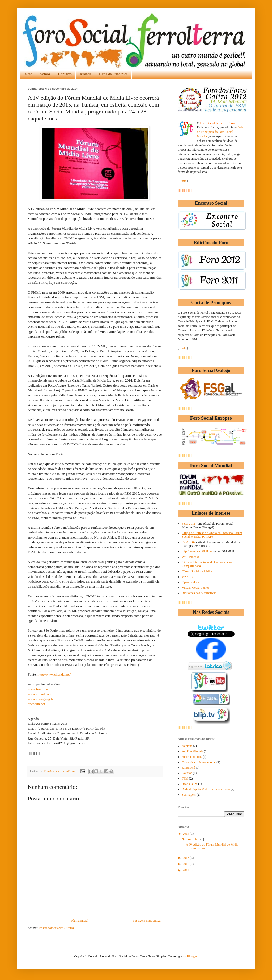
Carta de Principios (113, 74)
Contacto (65, 74)
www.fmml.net (38, 689)
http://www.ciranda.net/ (54, 674)
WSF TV (188, 577)
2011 (186, 870)
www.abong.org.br (41, 699)
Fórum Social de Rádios (197, 571)
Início (28, 74)
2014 (186, 834)
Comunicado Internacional (199, 762)
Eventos (187, 773)
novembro (193, 839)
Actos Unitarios (192, 757)
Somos (45, 74)
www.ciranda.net (40, 694)
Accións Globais (193, 751)
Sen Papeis (189, 795)
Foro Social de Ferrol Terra (60, 771)
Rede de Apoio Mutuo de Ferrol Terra (206, 789)
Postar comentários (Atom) (57, 928)
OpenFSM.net (191, 582)
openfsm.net (37, 704)
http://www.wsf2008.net (197, 551)
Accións (187, 746)
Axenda (86, 74)
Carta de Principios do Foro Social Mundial (220, 132)
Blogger (192, 956)
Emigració (189, 768)
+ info (183, 181)
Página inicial (80, 921)
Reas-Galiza (190, 784)
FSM (185, 778)
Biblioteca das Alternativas (199, 593)
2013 (186, 858)
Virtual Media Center (195, 588)
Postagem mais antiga (147, 921)
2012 (186, 864)
